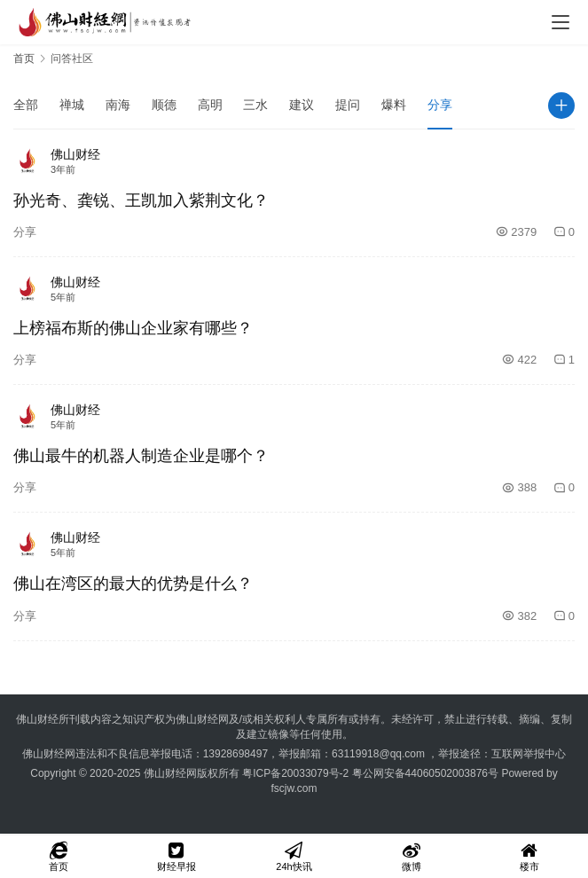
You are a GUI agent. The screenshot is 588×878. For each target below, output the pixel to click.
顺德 (164, 105)
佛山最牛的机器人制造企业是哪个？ (141, 456)
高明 (210, 105)
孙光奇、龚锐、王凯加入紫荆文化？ (141, 200)
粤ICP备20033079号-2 (295, 773)
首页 (24, 59)
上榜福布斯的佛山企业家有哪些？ (133, 328)
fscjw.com (294, 788)
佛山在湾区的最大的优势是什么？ (133, 584)
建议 (302, 105)
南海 (118, 105)
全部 (26, 105)
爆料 (394, 105)
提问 (348, 105)
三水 (255, 105)
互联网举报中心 (529, 754)
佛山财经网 (170, 773)
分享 (440, 105)
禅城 (72, 105)
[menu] (561, 22)
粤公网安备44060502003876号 (425, 773)
